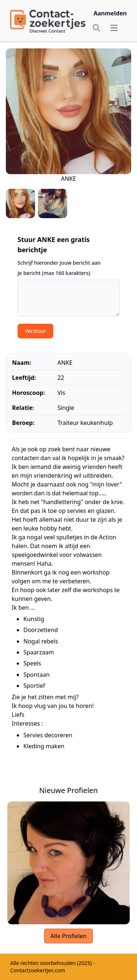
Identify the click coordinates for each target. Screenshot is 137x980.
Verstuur (35, 331)
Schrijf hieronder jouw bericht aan (59, 263)
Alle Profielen (68, 936)
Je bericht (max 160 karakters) (54, 273)
